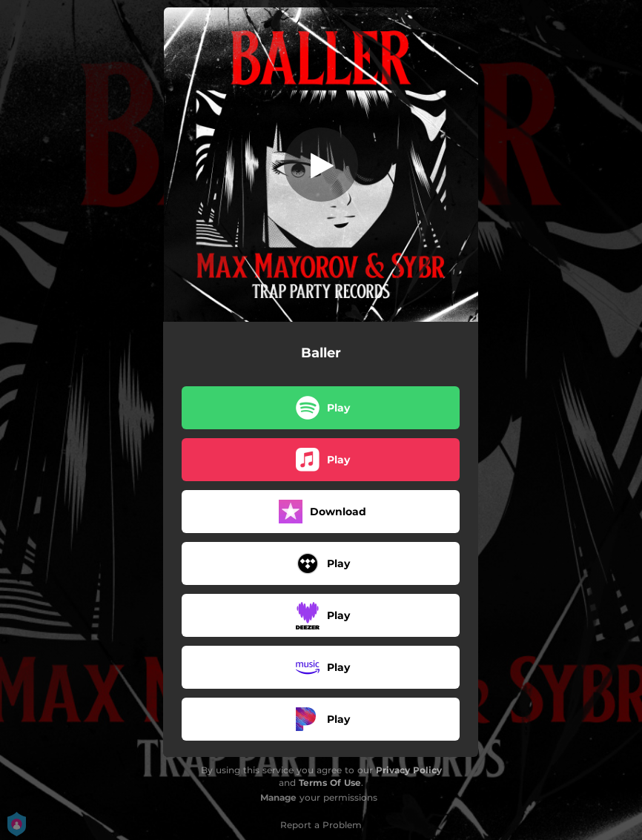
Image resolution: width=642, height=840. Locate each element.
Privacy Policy (409, 770)
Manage (278, 797)
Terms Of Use (330, 783)
